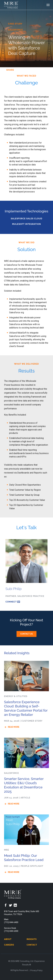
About (8, 939)
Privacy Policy (36, 970)
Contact (32, 945)
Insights (32, 939)
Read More (14, 727)
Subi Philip (14, 589)
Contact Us (27, 634)
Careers (9, 945)
